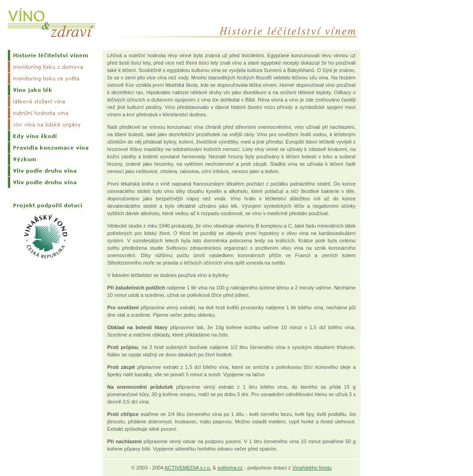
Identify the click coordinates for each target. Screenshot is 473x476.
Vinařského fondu (312, 468)
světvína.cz (230, 468)
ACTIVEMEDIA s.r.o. (188, 468)
